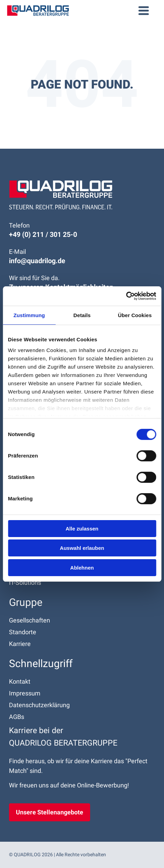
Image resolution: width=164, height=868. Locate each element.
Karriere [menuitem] (20, 644)
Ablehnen (82, 568)
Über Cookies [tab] (135, 315)
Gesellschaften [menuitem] (30, 620)
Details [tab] (82, 315)
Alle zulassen (82, 529)
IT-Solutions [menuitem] (25, 583)
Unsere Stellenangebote (50, 812)
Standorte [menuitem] (23, 632)
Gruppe (26, 602)
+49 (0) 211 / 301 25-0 (43, 234)
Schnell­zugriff (41, 663)
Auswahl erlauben (82, 548)
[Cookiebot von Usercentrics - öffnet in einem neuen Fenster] (126, 296)
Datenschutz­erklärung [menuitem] (39, 705)
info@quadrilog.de (37, 261)
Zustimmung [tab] (29, 315)
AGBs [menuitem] (17, 717)
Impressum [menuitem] (25, 693)
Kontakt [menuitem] (20, 681)
